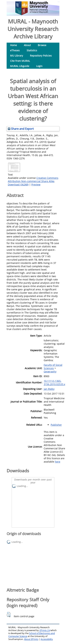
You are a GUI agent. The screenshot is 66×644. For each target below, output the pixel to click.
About (27, 45)
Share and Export (21, 129)
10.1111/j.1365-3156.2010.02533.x (54, 383)
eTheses (15, 50)
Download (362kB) (18, 184)
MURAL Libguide (20, 66)
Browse (42, 45)
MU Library (17, 56)
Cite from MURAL (20, 61)
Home (13, 45)
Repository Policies (41, 56)
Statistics (32, 50)
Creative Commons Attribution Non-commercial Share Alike (33, 180)
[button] (9, 615)
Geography (50, 371)
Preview (36, 184)
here (58, 462)
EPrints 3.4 (45, 630)
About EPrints (31, 639)
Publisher (56, 425)
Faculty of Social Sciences (53, 367)
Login (39, 66)
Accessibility (47, 639)
